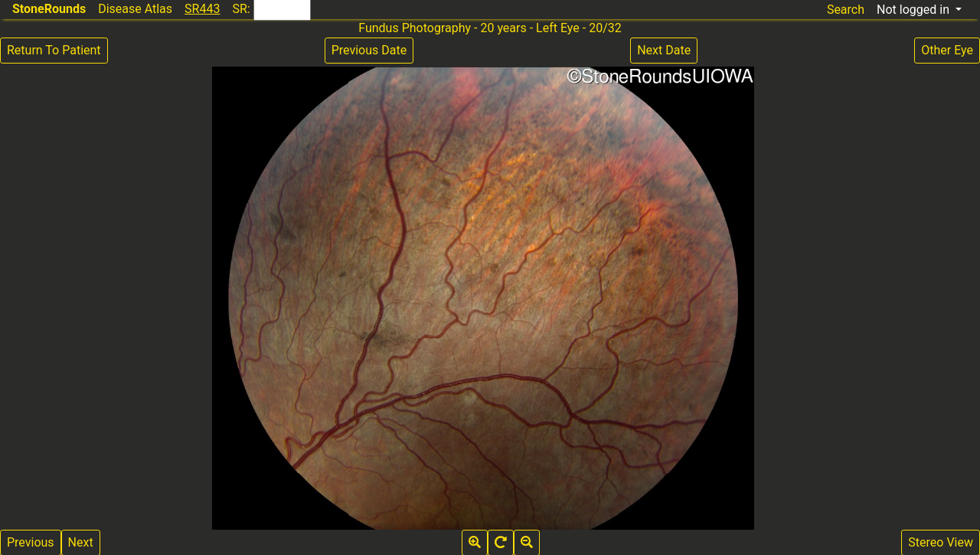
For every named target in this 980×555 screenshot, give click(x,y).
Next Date (664, 50)
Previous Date (369, 50)
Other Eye (947, 50)
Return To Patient (54, 50)
